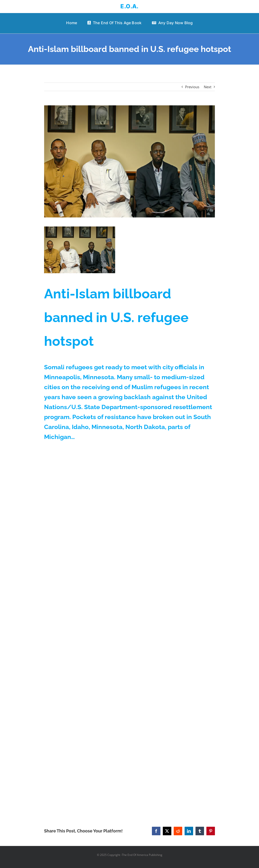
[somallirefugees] (129, 162)
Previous (192, 87)
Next (208, 87)
